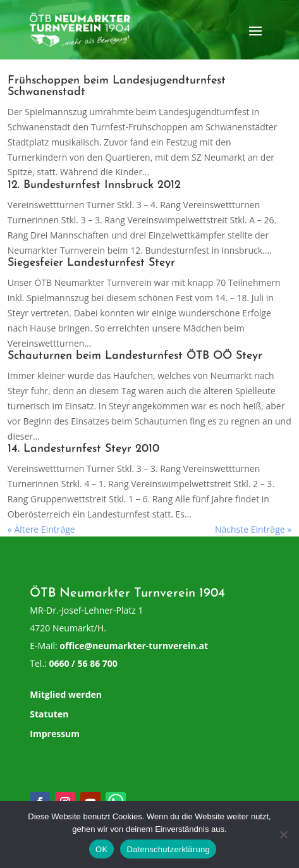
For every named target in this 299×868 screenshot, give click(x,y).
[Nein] (283, 834)
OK (101, 849)
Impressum (55, 734)
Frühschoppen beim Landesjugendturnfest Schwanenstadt (117, 86)
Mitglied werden (66, 694)
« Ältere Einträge (41, 529)
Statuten (49, 714)
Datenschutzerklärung (168, 849)
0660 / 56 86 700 (83, 663)
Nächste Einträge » (253, 529)
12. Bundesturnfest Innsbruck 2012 (94, 185)
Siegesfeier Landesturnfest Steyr (91, 263)
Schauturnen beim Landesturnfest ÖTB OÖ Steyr (135, 356)
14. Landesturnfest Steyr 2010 (83, 449)
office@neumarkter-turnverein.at (134, 646)
